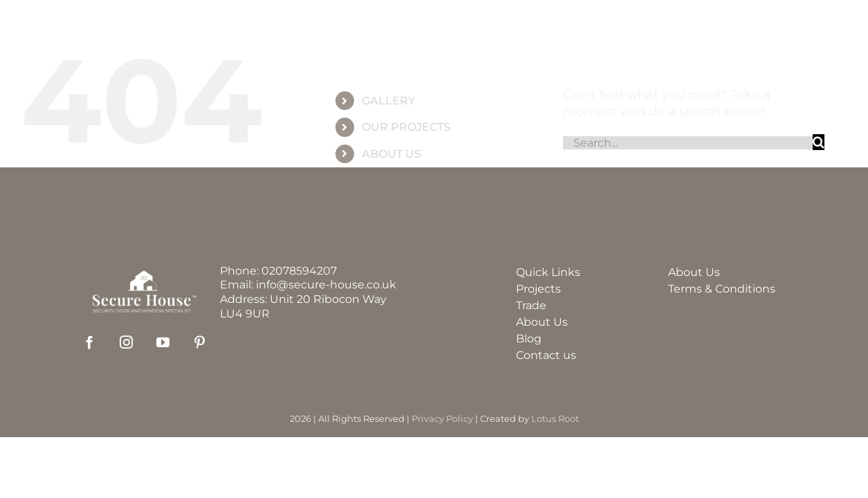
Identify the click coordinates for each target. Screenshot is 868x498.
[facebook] (90, 342)
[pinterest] (200, 342)
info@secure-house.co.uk (326, 285)
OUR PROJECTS (406, 127)
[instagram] (126, 342)
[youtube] (163, 342)
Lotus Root (555, 418)
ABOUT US (391, 154)
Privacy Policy (442, 418)
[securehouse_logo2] (145, 277)
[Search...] (688, 143)
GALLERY (388, 101)
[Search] (819, 142)
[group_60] (434, 24)
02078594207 (299, 271)
